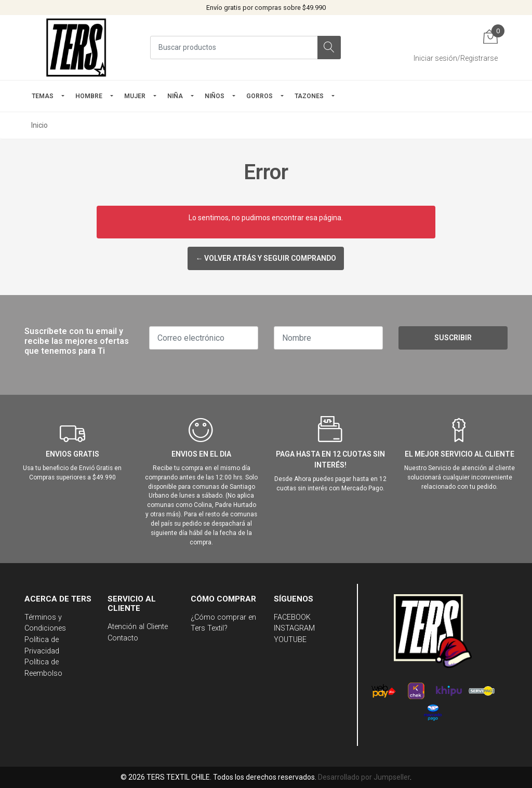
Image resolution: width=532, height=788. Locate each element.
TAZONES (309, 96)
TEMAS (43, 96)
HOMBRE (89, 96)
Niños (215, 96)
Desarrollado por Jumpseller (364, 777)
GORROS (260, 96)
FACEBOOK (292, 617)
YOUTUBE (290, 640)
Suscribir (453, 338)
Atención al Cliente (138, 627)
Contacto (123, 638)
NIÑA (175, 96)
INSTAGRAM (294, 628)
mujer (135, 96)
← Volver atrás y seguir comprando (266, 258)
